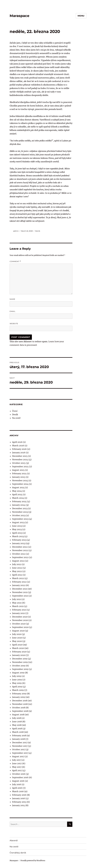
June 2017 (17, 763)
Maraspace (19, 16)
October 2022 (19, 554)
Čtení (15, 411)
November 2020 (20, 620)
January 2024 (19, 505)
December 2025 (20, 456)
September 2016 (20, 777)
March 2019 (18, 690)
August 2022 (18, 561)
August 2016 (18, 781)
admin (16, 231)
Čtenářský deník (18, 853)
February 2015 (19, 802)
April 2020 (17, 645)
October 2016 (19, 774)
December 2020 (20, 617)
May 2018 (17, 725)
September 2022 (20, 557)
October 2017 (19, 749)
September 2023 (20, 519)
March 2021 (18, 606)
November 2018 (20, 704)
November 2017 (20, 746)
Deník (38, 231)
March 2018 (18, 732)
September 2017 (20, 753)
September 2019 (20, 669)
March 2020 (18, 648)
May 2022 (17, 571)
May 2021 (17, 603)
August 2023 (18, 522)
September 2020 (20, 627)
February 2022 (19, 582)
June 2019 (17, 680)
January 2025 (19, 477)
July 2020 (17, 634)
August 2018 (18, 715)
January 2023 (19, 543)
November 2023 (20, 512)
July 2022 (17, 564)
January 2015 (18, 805)
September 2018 (20, 711)
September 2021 (20, 596)
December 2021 (20, 589)
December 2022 (20, 547)
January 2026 (19, 453)
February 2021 (19, 610)
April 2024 (17, 494)
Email (13, 311)
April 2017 (17, 770)
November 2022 (20, 550)
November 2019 (20, 662)
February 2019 (19, 694)
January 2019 (19, 697)
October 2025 (19, 463)
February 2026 (19, 449)
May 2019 (17, 683)
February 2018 (19, 735)
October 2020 (19, 624)
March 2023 (18, 536)
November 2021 (20, 592)
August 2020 (18, 631)
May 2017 (17, 767)
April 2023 (17, 533)
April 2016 (17, 788)
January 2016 (19, 798)
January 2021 (18, 613)
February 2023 (19, 540)
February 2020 (19, 652)
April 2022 (17, 575)
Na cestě (16, 418)
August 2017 (18, 756)
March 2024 (18, 498)
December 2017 (20, 742)
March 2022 (18, 578)
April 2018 (17, 729)
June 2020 (17, 638)
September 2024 (20, 484)
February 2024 (19, 501)
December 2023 (20, 508)
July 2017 (16, 760)
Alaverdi (14, 840)
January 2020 (19, 655)
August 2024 (18, 487)
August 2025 (18, 470)
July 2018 (17, 718)
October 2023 (19, 515)
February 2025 (19, 473)
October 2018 (19, 708)
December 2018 (20, 701)
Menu (81, 16)
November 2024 (20, 480)
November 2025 (20, 460)
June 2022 (17, 568)
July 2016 (17, 784)
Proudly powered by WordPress (33, 861)
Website (14, 324)
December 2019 (20, 659)
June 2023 (17, 526)
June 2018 (17, 722)
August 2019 (18, 673)
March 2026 (18, 446)
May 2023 (17, 529)
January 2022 (19, 585)
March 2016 (18, 791)
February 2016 (19, 795)
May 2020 (17, 641)
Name (12, 299)
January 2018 (18, 739)
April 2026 (17, 442)
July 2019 (17, 676)
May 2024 (17, 491)
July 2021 (17, 599)
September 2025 (20, 467)
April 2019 (17, 687)
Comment (15, 261)
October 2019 (19, 666)
